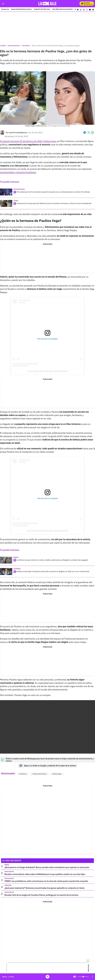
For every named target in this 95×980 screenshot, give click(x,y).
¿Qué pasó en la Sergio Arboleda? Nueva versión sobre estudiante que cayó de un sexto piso (47, 867)
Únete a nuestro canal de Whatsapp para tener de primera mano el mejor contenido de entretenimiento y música (47, 760)
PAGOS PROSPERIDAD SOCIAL (21, 9)
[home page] (48, 4)
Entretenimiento (14, 46)
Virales (16, 201)
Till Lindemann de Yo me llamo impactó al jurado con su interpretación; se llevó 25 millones (53, 192)
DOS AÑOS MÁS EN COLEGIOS (62, 9)
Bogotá (16, 557)
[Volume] (83, 977)
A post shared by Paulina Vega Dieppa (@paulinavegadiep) (47, 531)
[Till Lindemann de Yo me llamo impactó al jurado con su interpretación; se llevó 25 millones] (6, 192)
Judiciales (8, 885)
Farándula (26, 46)
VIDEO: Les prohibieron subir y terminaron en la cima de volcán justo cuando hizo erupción (46, 881)
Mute (75, 977)
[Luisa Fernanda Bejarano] (18, 133)
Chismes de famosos (39, 774)
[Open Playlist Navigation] (92, 977)
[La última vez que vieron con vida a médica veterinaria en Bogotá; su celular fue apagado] (6, 560)
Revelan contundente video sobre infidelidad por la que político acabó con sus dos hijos (45, 874)
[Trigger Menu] (3, 4)
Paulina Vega (57, 774)
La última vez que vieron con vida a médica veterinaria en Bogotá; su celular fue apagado (52, 560)
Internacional (9, 872)
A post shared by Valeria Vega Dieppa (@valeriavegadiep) (47, 371)
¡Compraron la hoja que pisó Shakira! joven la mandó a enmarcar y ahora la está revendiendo (54, 203)
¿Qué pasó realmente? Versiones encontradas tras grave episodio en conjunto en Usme (44, 888)
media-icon (47, 977)
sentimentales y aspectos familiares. (18, 172)
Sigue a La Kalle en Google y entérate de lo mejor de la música (48, 766)
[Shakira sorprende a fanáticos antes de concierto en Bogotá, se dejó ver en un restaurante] (6, 571)
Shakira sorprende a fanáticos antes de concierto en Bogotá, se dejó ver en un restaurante (53, 571)
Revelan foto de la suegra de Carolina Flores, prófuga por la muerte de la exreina (41, 895)
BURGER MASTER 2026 (42, 9)
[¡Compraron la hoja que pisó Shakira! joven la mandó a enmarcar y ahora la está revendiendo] (6, 203)
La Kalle (3, 46)
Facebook (85, 132)
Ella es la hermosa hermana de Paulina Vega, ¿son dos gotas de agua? (56, 46)
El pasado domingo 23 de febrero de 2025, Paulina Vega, (29, 141)
